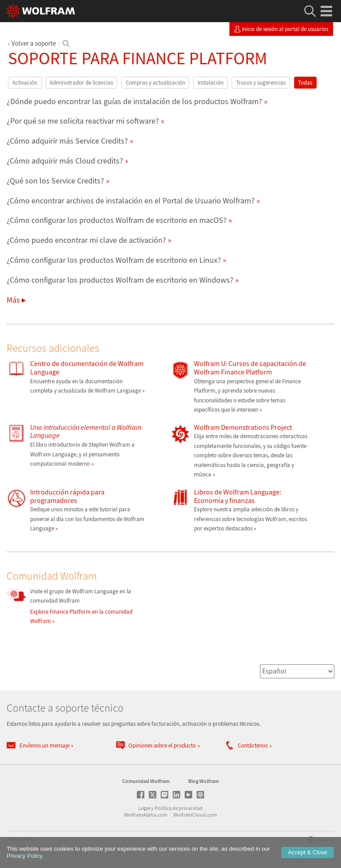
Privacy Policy (24, 856)
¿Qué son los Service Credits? (55, 181)
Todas (305, 83)
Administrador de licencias (81, 83)
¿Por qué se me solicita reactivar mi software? (83, 121)
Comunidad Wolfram (146, 781)
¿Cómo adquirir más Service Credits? (67, 141)
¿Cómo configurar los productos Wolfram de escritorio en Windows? (120, 280)
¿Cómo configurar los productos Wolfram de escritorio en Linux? (114, 260)
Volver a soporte (34, 43)
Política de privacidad (179, 808)
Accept (308, 852)
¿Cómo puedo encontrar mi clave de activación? (86, 240)
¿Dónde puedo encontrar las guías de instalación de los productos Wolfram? (134, 101)
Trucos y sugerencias (261, 83)
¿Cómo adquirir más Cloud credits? (65, 161)
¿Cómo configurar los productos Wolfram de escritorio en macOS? (117, 220)
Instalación (211, 83)
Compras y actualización (155, 83)
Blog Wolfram (203, 781)
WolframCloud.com (195, 815)
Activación (25, 83)
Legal (144, 808)
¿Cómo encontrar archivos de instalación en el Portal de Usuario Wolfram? (131, 200)
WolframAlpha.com (146, 815)
